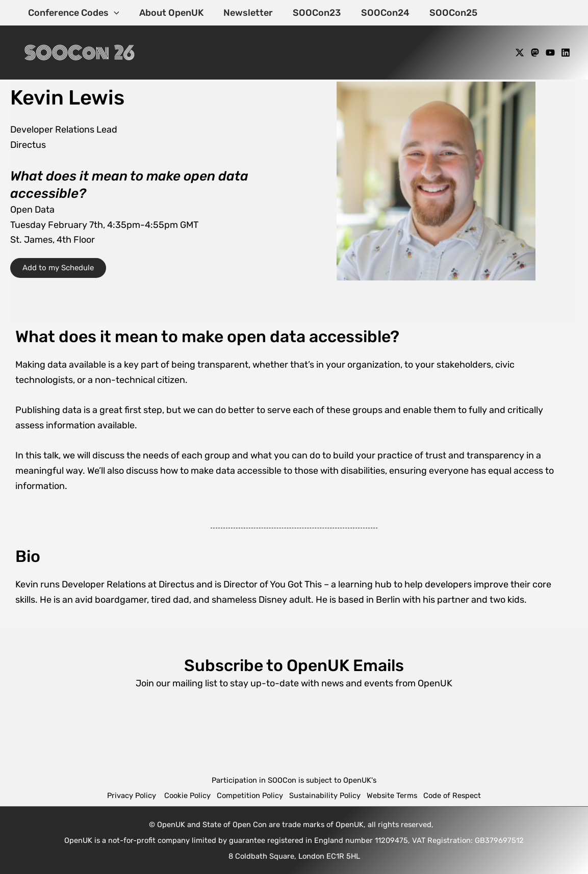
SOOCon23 (311, 13)
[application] (113, 13)
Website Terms (392, 795)
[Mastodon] (535, 53)
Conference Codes (73, 13)
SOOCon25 (444, 13)
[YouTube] (550, 53)
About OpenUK (169, 13)
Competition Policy (253, 795)
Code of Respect (452, 795)
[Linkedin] (566, 53)
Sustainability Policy (325, 795)
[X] (520, 53)
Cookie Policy (187, 795)
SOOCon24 (378, 13)
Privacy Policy (133, 795)
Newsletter (244, 13)
